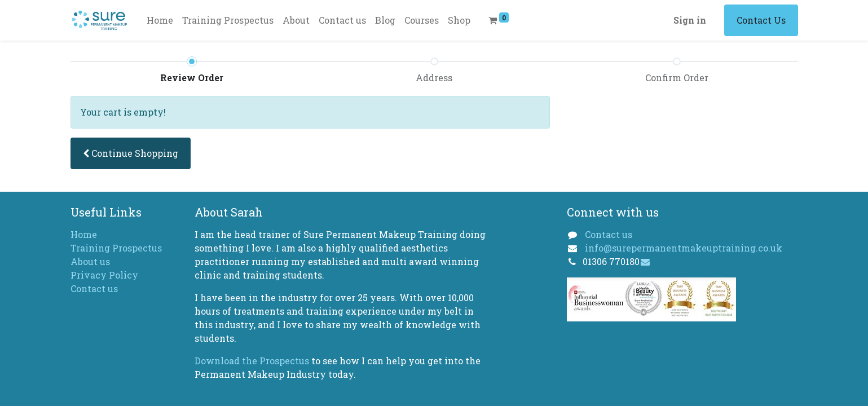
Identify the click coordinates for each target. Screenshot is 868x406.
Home (84, 234)
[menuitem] (160, 20)
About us (90, 261)
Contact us (94, 288)
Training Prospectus (116, 248)
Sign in (690, 20)
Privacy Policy (104, 275)
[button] (131, 153)
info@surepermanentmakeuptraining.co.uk (684, 248)
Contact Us (761, 20)
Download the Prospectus (253, 361)
